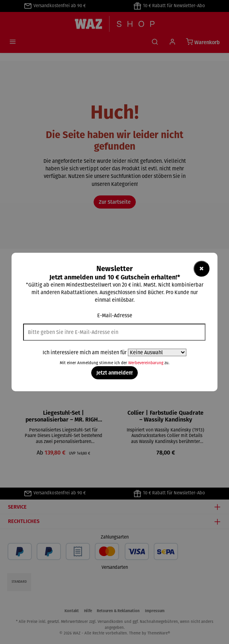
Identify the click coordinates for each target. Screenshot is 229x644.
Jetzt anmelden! (114, 373)
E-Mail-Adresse (115, 315)
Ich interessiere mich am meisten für (85, 352)
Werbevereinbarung (146, 363)
